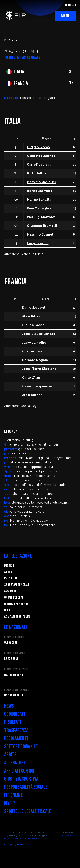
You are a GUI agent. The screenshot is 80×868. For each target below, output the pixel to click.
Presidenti (11, 578)
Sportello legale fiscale (28, 811)
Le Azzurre (11, 659)
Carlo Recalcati (39, 165)
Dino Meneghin (39, 208)
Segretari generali (17, 585)
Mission (9, 566)
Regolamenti (16, 739)
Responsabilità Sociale (26, 787)
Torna (11, 40)
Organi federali (14, 598)
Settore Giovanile (21, 747)
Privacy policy (13, 839)
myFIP (9, 803)
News (9, 706)
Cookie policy (65, 836)
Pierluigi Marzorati (42, 217)
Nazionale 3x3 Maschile (16, 670)
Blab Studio (24, 845)
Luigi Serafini (38, 243)
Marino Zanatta (39, 200)
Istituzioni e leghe (16, 604)
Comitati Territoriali (18, 617)
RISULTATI (70, 5)
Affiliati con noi (19, 771)
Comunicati (15, 714)
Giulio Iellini (36, 173)
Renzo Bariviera (40, 191)
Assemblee (11, 591)
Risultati (13, 722)
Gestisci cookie (31, 839)
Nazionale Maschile (14, 637)
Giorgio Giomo (38, 147)
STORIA (8, 572)
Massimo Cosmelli (41, 234)
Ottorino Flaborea (41, 156)
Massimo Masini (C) (41, 182)
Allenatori (15, 763)
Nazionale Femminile (15, 653)
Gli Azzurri (11, 643)
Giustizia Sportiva (21, 779)
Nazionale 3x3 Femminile (17, 690)
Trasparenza (16, 730)
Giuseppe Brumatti (42, 226)
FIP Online (13, 795)
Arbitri (11, 755)
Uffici (8, 610)
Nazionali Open (14, 675)
